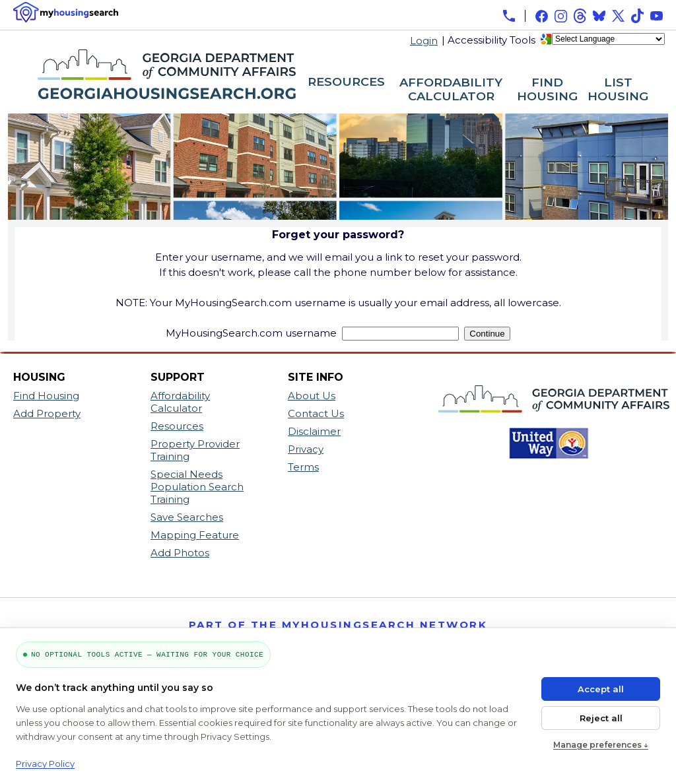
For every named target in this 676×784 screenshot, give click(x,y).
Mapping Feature (195, 535)
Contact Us (316, 413)
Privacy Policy (45, 764)
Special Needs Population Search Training (197, 487)
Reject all (601, 718)
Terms (303, 467)
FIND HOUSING (547, 90)
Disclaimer (314, 431)
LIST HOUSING (618, 90)
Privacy (306, 449)
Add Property (47, 413)
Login (424, 41)
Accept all (601, 689)
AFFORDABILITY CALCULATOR (451, 90)
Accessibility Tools (491, 40)
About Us (312, 396)
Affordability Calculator (180, 402)
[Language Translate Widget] (608, 39)
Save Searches (187, 517)
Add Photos (180, 553)
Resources (177, 426)
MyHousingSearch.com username (251, 333)
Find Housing (46, 396)
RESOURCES (346, 82)
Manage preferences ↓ (601, 745)
